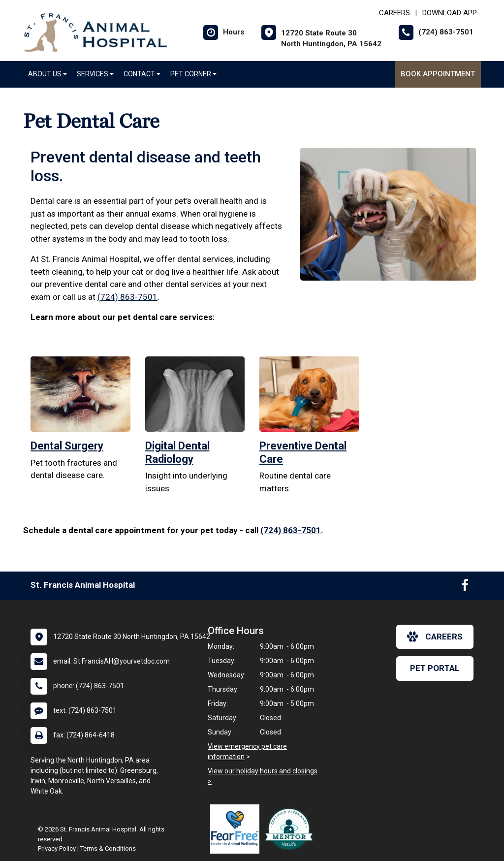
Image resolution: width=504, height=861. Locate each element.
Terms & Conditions (108, 848)
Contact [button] (142, 74)
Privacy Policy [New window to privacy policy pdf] (57, 848)
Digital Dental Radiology (177, 452)
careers (435, 637)
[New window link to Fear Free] (237, 829)
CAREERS (394, 13)
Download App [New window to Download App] (450, 13)
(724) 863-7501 (127, 297)
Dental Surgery (67, 446)
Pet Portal (435, 668)
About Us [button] (47, 74)
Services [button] (95, 74)
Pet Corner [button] (193, 74)
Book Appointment (438, 74)
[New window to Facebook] (465, 587)
